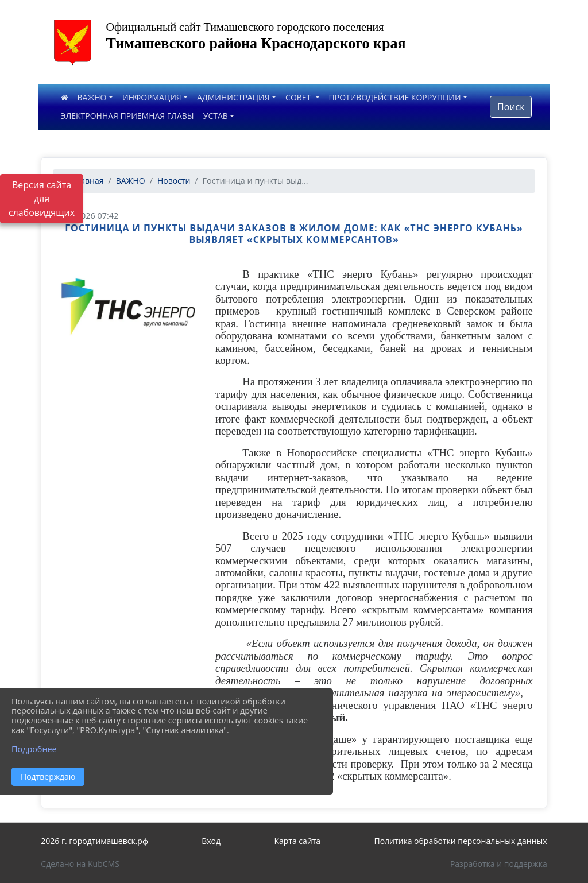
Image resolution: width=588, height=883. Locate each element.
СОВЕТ (299, 97)
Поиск (511, 107)
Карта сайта (297, 841)
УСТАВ (216, 116)
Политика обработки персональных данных (460, 841)
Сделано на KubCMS (80, 864)
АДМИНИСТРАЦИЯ (233, 97)
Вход (211, 841)
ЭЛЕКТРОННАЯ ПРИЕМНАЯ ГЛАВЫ (127, 116)
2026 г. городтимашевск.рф (94, 841)
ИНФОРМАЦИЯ (152, 97)
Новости (174, 181)
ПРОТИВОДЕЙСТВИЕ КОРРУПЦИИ (395, 97)
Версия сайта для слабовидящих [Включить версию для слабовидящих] (42, 199)
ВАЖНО (92, 97)
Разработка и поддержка (499, 864)
